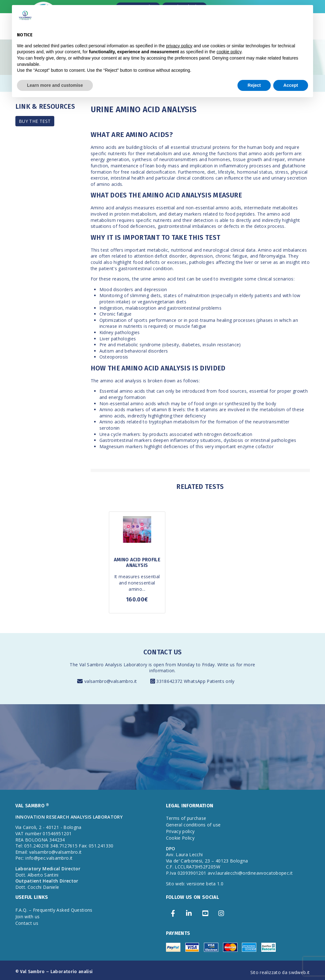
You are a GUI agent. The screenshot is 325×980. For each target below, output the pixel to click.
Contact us (27, 923)
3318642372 (170, 681)
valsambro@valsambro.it (111, 681)
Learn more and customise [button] (55, 85)
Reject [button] (254, 85)
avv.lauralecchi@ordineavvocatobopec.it (250, 873)
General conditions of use (193, 825)
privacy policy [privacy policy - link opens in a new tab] (179, 46)
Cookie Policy (180, 838)
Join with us (28, 917)
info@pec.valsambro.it (49, 858)
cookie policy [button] (229, 52)
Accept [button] (291, 85)
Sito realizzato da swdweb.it (280, 972)
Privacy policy (180, 831)
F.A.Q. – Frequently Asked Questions (54, 910)
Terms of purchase (186, 818)
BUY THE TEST (35, 121)
